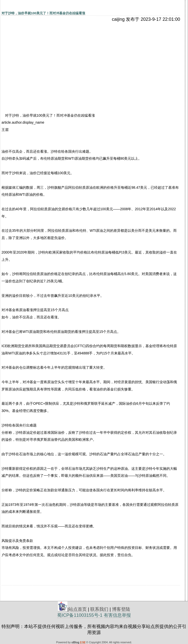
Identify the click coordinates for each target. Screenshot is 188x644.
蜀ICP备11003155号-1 (80, 615)
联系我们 (99, 609)
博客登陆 (121, 609)
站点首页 (78, 609)
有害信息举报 (117, 615)
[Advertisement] (45, 59)
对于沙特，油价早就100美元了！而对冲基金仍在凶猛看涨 (43, 13)
